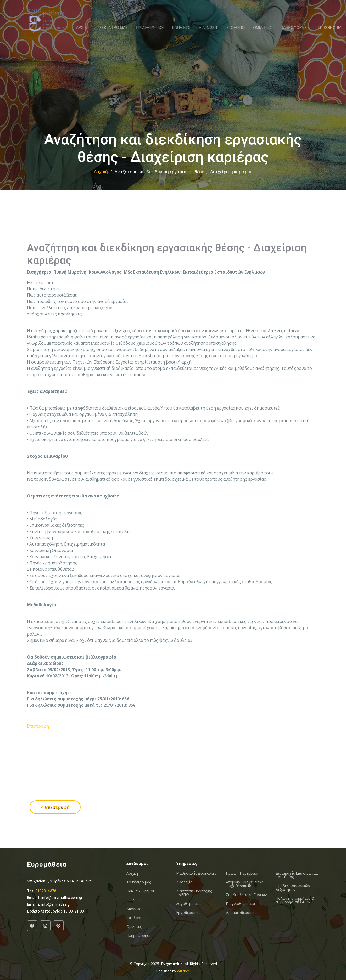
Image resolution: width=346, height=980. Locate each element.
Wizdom (183, 971)
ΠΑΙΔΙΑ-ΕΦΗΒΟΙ (150, 27)
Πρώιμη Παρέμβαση (243, 873)
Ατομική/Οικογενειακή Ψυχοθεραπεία (245, 884)
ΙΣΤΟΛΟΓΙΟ (235, 27)
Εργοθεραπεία (188, 913)
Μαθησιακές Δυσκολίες (196, 873)
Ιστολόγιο (135, 918)
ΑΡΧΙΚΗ (83, 27)
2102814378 (46, 891)
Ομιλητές (134, 927)
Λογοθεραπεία (188, 904)
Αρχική (101, 172)
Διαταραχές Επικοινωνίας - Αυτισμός (297, 875)
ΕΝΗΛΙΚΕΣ (181, 27)
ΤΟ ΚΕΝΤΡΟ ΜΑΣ (113, 27)
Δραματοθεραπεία (241, 913)
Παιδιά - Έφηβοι (140, 891)
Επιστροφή (38, 756)
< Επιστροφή (55, 807)
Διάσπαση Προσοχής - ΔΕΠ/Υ (194, 893)
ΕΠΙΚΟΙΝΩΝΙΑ (330, 27)
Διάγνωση (135, 909)
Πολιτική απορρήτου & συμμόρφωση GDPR (295, 900)
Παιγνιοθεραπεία (240, 904)
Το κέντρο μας (139, 882)
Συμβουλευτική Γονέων (246, 895)
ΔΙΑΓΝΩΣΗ (208, 27)
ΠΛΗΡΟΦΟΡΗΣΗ (295, 27)
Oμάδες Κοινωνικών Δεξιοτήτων (293, 888)
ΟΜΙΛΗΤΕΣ (263, 27)
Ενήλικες (134, 900)
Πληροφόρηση (139, 936)
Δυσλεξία (184, 882)
